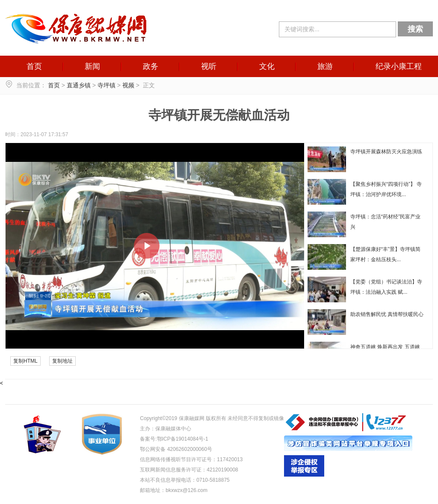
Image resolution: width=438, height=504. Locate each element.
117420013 (230, 459)
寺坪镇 (107, 85)
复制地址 (62, 361)
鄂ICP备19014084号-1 (183, 439)
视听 (209, 66)
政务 (151, 66)
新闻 (92, 66)
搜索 (415, 29)
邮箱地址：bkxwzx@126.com (174, 490)
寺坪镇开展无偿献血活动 (219, 115)
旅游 (325, 66)
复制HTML (25, 361)
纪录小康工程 (399, 66)
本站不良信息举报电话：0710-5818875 (185, 480)
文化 (267, 66)
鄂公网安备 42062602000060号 (176, 449)
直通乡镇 (79, 85)
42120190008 (222, 470)
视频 (128, 85)
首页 (34, 66)
